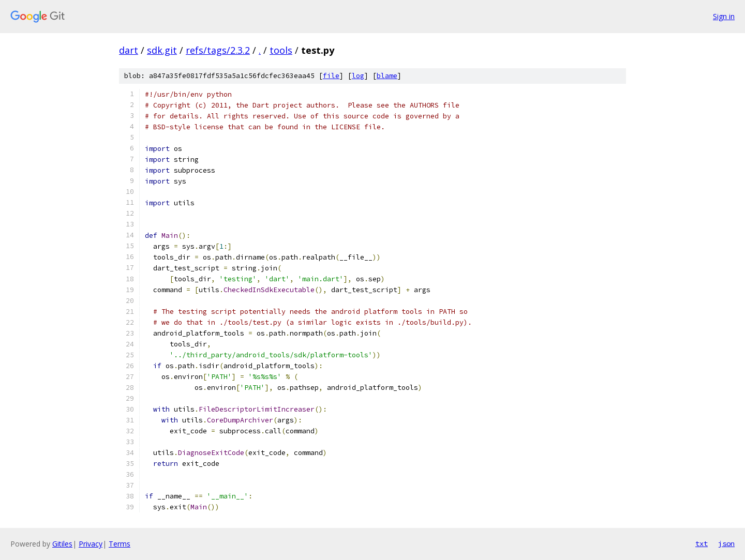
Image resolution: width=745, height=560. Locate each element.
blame (387, 76)
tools (281, 50)
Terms (120, 544)
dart (129, 50)
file (331, 76)
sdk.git (162, 50)
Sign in (724, 16)
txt (702, 543)
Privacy (91, 544)
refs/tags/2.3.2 (218, 50)
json (726, 543)
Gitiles (62, 544)
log (358, 76)
